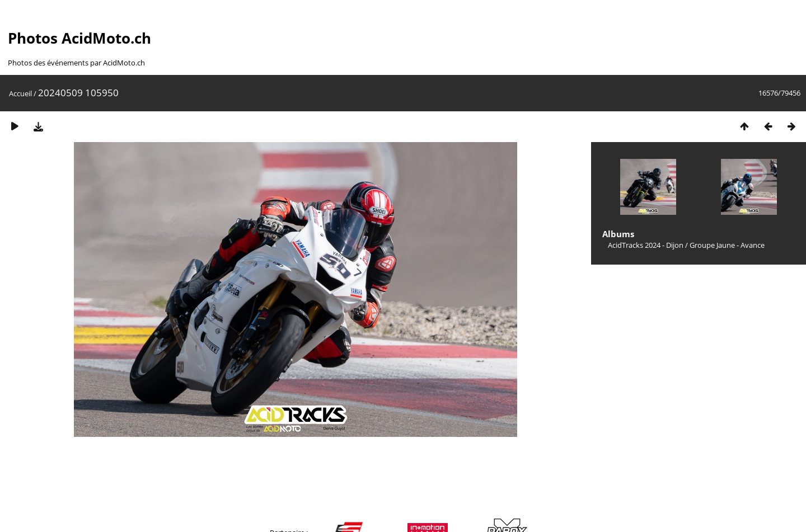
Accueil (20, 93)
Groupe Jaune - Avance (727, 245)
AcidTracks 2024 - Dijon (646, 245)
